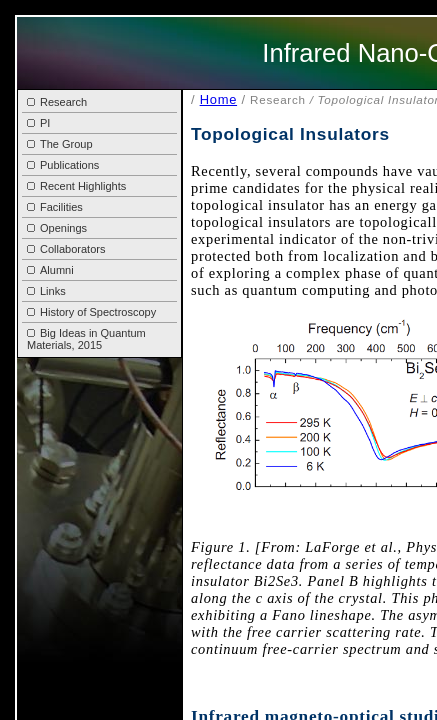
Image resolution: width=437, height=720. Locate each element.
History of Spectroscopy (91, 312)
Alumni (50, 270)
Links (46, 291)
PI (38, 123)
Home (218, 99)
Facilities (55, 207)
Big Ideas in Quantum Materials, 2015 (86, 339)
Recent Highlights (76, 186)
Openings (57, 228)
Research (57, 102)
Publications (63, 165)
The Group (60, 144)
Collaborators (66, 249)
